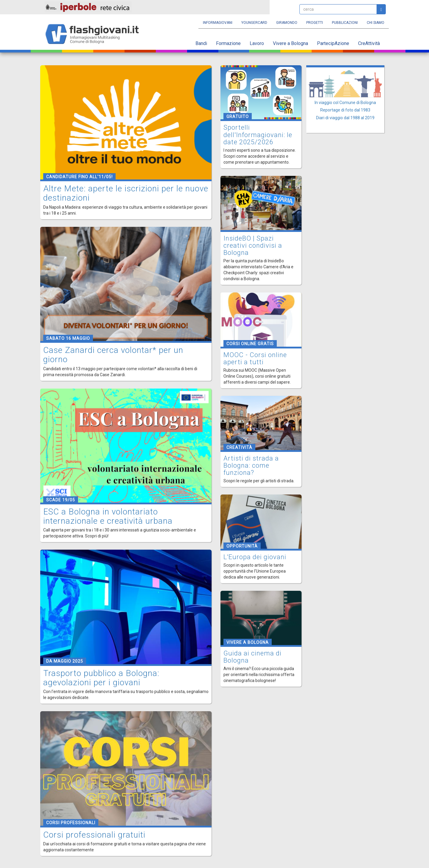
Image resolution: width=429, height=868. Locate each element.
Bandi (201, 43)
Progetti (315, 23)
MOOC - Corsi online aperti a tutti (255, 358)
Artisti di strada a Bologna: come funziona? (251, 465)
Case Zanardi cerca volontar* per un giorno (113, 355)
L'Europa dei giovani (255, 557)
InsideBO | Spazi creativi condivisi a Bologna (253, 245)
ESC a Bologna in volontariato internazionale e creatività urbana (108, 516)
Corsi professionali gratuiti (94, 835)
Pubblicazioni (345, 23)
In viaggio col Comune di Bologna (345, 103)
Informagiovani (218, 23)
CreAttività (369, 43)
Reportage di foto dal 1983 (345, 110)
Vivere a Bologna (290, 43)
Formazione (228, 43)
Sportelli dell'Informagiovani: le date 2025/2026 (258, 135)
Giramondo (287, 23)
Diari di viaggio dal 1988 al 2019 (345, 118)
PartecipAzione (333, 43)
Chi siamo (376, 23)
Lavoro (257, 43)
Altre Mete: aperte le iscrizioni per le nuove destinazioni (126, 193)
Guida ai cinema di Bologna (252, 657)
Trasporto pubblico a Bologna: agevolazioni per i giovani (101, 678)
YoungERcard (254, 23)
